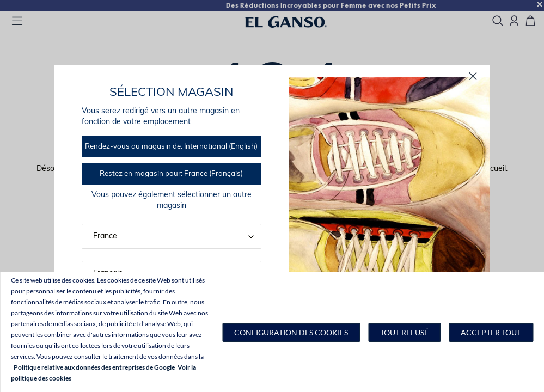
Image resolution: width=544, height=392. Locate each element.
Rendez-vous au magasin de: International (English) (171, 147)
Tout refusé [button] (404, 332)
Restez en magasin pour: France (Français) (171, 174)
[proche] (473, 76)
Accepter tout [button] (491, 332)
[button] (291, 332)
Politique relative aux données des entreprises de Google (94, 367)
